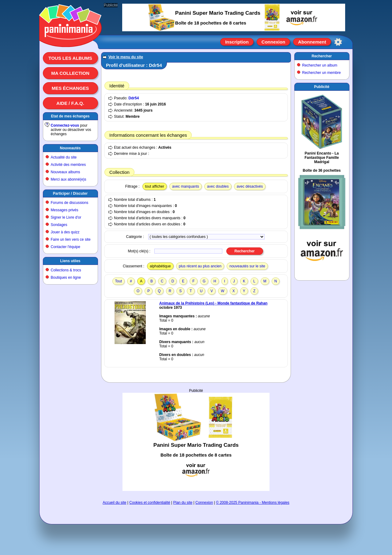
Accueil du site (114, 503)
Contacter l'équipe (66, 247)
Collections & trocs (66, 270)
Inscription (237, 42)
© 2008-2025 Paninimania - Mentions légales (253, 503)
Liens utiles (70, 261)
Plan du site (183, 503)
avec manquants (186, 186)
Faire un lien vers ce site (71, 239)
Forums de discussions (70, 203)
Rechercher (322, 56)
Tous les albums (70, 58)
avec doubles (218, 186)
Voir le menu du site (126, 57)
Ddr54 (134, 98)
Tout (119, 281)
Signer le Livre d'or (66, 217)
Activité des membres (68, 165)
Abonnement (312, 42)
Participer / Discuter (70, 193)
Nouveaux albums (66, 172)
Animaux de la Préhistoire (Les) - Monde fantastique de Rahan (213, 303)
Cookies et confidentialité (150, 503)
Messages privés (65, 210)
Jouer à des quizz (65, 232)
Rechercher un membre (322, 73)
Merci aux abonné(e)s (69, 179)
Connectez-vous (65, 125)
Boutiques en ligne (66, 277)
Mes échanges (70, 88)
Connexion (273, 42)
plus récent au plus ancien (200, 266)
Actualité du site (64, 157)
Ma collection (70, 73)
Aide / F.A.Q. (70, 103)
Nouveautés (70, 148)
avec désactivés (250, 186)
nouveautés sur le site (247, 266)
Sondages (59, 225)
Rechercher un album (320, 65)
